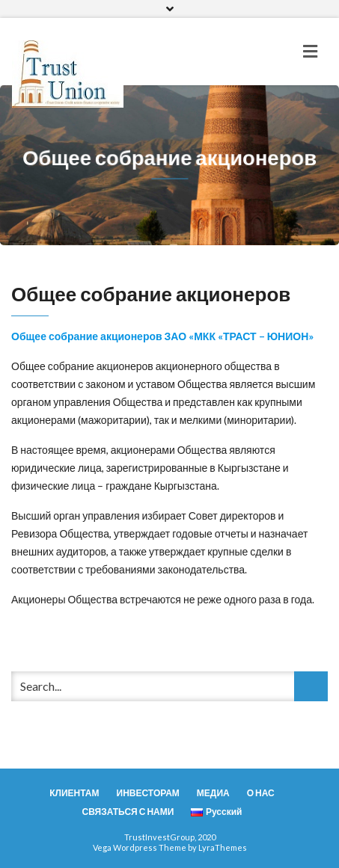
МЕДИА (213, 793)
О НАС (261, 793)
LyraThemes (223, 847)
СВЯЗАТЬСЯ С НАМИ (128, 812)
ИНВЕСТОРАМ (148, 793)
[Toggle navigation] (310, 52)
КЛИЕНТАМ (74, 793)
